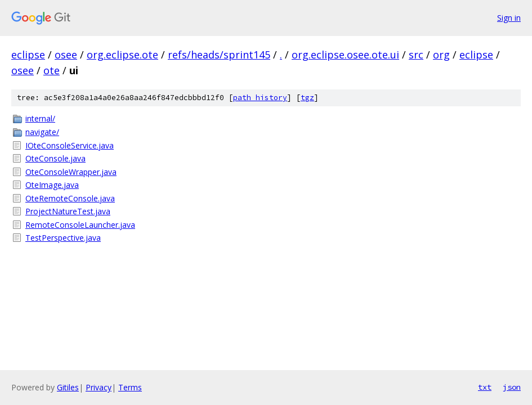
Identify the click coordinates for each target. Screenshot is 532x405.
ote (52, 70)
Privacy (99, 387)
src (416, 55)
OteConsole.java (55, 158)
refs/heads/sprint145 (219, 55)
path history (260, 98)
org (441, 55)
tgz (307, 98)
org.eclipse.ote (122, 55)
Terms (130, 387)
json (512, 387)
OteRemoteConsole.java (70, 198)
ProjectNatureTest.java (68, 211)
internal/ (40, 118)
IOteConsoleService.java (70, 145)
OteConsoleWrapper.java (71, 172)
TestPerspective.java (63, 238)
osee (66, 55)
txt (485, 387)
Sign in (509, 18)
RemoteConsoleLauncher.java (80, 225)
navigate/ (42, 132)
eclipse (28, 55)
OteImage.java (52, 185)
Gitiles (68, 387)
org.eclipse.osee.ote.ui (345, 55)
